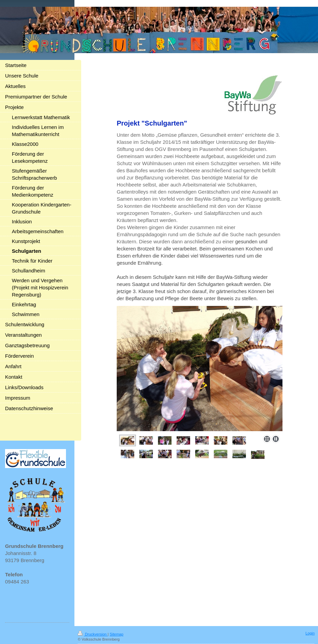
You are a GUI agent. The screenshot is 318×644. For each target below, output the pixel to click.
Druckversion (93, 634)
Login (310, 633)
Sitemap (116, 634)
